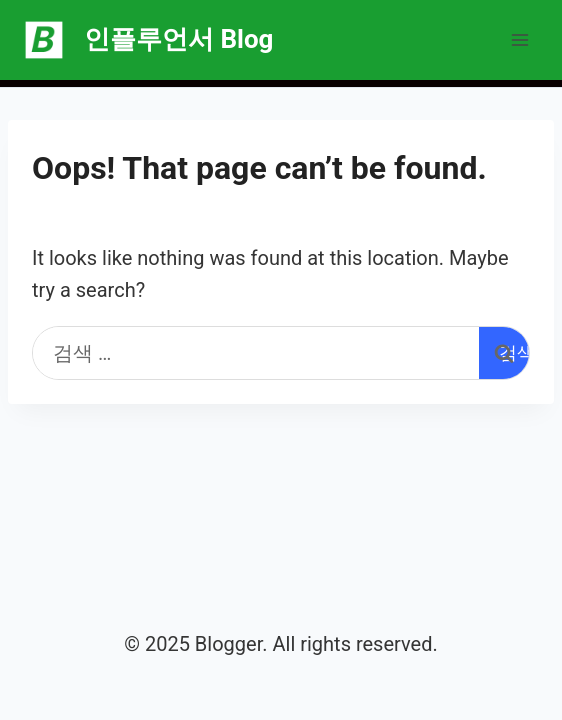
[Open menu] (519, 39)
